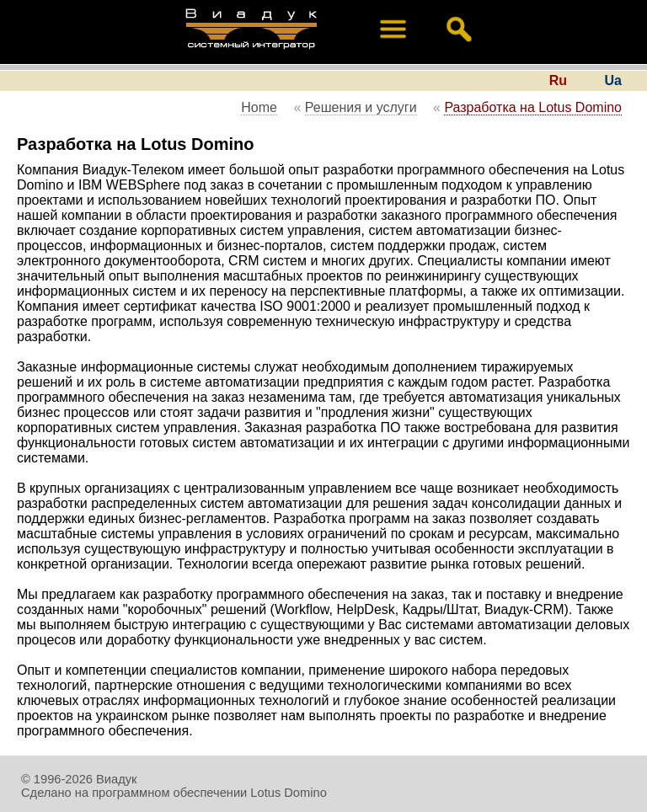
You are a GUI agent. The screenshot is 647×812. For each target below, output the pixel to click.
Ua (613, 80)
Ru (558, 80)
